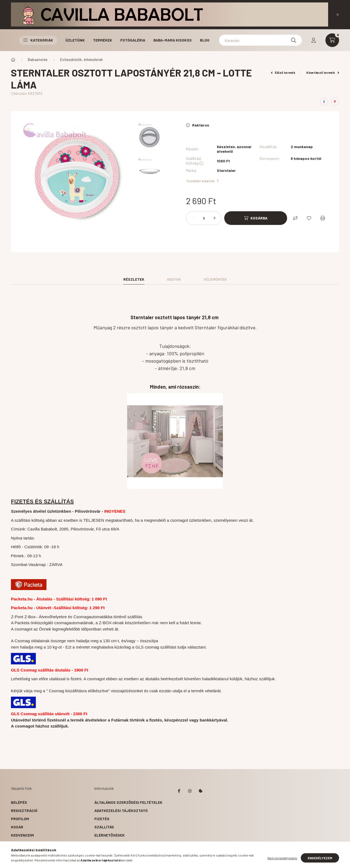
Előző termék (283, 72)
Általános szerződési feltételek (128, 802)
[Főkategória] (13, 60)
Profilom (20, 819)
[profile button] (314, 40)
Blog (205, 40)
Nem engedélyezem (282, 858)
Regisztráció (24, 810)
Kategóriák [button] (38, 40)
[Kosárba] (256, 218)
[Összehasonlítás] (295, 218)
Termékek (103, 40)
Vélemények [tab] (215, 279)
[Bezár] (338, 14)
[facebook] (324, 102)
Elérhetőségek (110, 835)
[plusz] (214, 218)
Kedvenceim (22, 835)
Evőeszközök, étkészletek (81, 59)
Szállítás (104, 827)
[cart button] (332, 40)
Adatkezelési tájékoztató (121, 810)
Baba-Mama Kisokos (173, 40)
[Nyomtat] (323, 218)
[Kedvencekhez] (309, 218)
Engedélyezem (320, 858)
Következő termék (323, 72)
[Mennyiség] (204, 218)
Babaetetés (38, 59)
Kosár (17, 827)
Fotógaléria (133, 40)
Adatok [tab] (174, 279)
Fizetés (102, 819)
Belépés (19, 802)
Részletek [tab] (134, 279)
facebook (179, 791)
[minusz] (193, 218)
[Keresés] (260, 40)
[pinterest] (335, 102)
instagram (190, 791)
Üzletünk (75, 40)
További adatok (202, 181)
